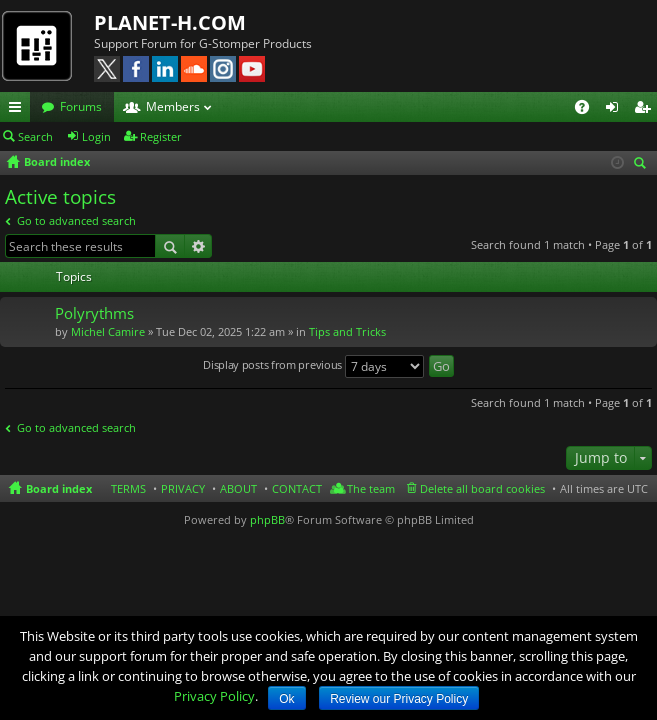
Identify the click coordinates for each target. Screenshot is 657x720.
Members (173, 106)
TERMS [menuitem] (128, 488)
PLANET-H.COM (170, 22)
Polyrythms (94, 313)
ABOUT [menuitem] (238, 488)
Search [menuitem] (643, 164)
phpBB (267, 519)
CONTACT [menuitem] (297, 488)
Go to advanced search (76, 220)
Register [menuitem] (646, 110)
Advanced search (198, 246)
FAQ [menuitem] (588, 110)
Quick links (19, 110)
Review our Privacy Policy (399, 699)
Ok (286, 699)
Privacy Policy (214, 696)
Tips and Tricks (347, 331)
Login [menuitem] (616, 110)
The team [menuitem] (371, 488)
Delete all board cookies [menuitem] (482, 488)
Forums (81, 106)
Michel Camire (108, 331)
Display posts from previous (313, 366)
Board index (59, 488)
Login (96, 136)
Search (35, 136)
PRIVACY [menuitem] (183, 488)
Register (161, 136)
